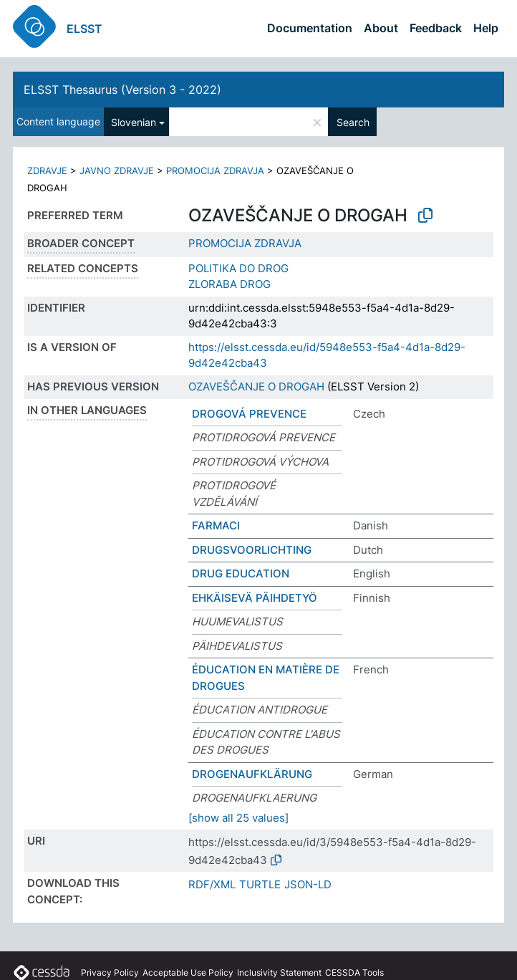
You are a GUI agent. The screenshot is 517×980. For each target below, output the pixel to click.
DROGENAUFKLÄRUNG (252, 774)
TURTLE (260, 884)
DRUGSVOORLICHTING (252, 550)
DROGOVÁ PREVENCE (249, 414)
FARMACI (216, 525)
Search (353, 122)
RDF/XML (212, 884)
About (381, 28)
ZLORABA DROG (229, 284)
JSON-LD (308, 884)
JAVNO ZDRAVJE (117, 170)
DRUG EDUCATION (241, 573)
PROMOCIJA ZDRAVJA (215, 170)
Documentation (310, 28)
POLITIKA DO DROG (238, 268)
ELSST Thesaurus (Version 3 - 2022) (122, 90)
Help (486, 28)
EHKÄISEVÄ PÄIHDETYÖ (255, 598)
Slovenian (134, 122)
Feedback (436, 28)
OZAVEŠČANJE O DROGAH (256, 386)
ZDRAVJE (47, 170)
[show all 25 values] (238, 818)
